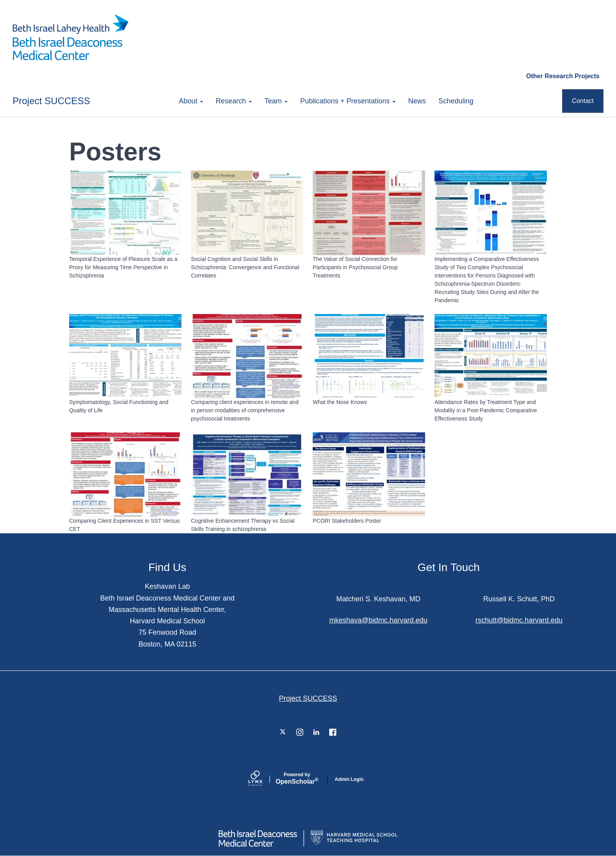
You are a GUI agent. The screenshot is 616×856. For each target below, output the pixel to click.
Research (234, 101)
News (417, 101)
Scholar (297, 779)
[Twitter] (283, 732)
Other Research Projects (563, 76)
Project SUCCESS (51, 101)
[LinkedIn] (316, 732)
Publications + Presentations (348, 101)
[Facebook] (333, 732)
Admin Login (349, 779)
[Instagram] (300, 732)
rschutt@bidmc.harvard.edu (519, 620)
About (191, 101)
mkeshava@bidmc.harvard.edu (378, 620)
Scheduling (456, 101)
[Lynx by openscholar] (262, 779)
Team (276, 101)
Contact (583, 101)
